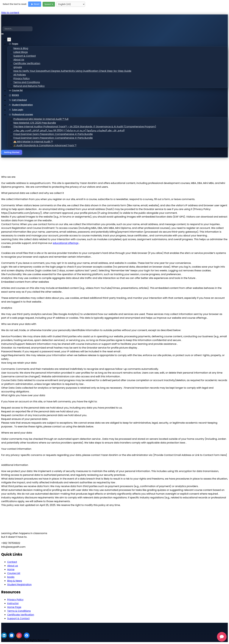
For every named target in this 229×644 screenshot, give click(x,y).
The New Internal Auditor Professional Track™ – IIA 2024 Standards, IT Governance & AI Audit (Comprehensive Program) (77, 127)
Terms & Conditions (19, 612)
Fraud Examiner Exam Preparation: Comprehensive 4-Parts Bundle (50, 134)
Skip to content (10, 13)
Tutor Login (18, 110)
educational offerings (66, 244)
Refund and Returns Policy (30, 86)
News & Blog (23, 48)
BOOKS (15, 95)
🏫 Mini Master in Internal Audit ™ (33, 142)
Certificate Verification (28, 64)
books (11, 578)
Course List (14, 574)
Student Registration (22, 105)
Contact (12, 563)
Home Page (14, 608)
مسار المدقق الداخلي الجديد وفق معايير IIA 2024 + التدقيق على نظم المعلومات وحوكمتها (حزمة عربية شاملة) (65, 130)
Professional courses (22, 114)
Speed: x (49, 4)
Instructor (13, 604)
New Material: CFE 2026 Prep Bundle (34, 123)
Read (35, 4)
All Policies (22, 75)
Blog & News (15, 582)
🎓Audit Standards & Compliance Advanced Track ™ (43, 146)
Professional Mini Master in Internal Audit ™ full (40, 119)
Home (11, 570)
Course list (17, 90)
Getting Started (12, 153)
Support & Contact (26, 56)
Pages (15, 44)
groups (20, 67)
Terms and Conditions (28, 82)
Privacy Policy (23, 79)
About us (13, 566)
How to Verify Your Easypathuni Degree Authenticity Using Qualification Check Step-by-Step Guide (66, 71)
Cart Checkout (19, 100)
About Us (21, 60)
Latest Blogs (22, 52)
